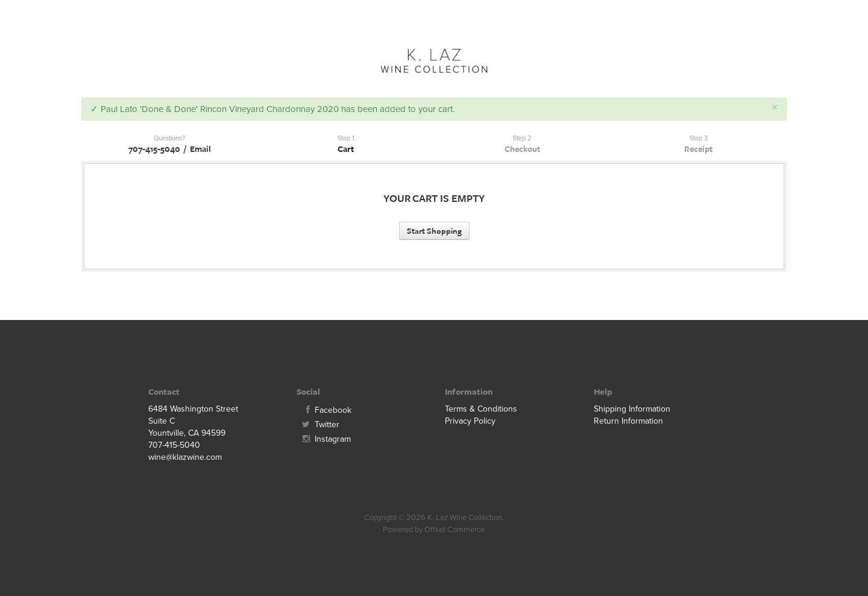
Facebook (324, 410)
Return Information (628, 421)
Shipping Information (632, 409)
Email (200, 149)
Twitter (318, 425)
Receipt (698, 149)
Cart (346, 149)
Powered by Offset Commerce (434, 530)
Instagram (324, 439)
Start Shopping (434, 231)
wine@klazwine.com (185, 457)
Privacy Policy (470, 421)
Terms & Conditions (481, 409)
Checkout (522, 149)
